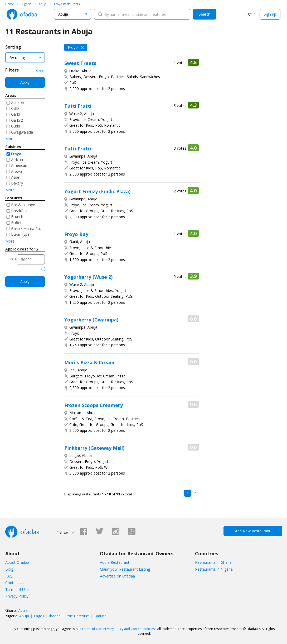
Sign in (250, 14)
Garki (15, 114)
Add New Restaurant (253, 531)
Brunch (17, 217)
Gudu (16, 126)
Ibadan (55, 616)
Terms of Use (17, 589)
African (17, 160)
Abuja (24, 616)
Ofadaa (22, 14)
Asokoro (18, 103)
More (10, 139)
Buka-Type (20, 234)
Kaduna (100, 616)
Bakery (17, 183)
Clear (40, 70)
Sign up (270, 14)
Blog (9, 569)
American (19, 165)
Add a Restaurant (115, 562)
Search (205, 14)
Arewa (16, 171)
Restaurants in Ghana (213, 562)
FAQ (9, 576)
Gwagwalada (22, 132)
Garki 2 (17, 120)
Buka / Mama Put (26, 228)
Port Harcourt (77, 616)
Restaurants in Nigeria (214, 569)
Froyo (16, 154)
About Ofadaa (17, 562)
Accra (23, 610)
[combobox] (72, 14)
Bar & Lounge (23, 205)
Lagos (39, 616)
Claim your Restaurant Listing (125, 569)
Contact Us (15, 583)
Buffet (16, 223)
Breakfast (19, 211)
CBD (15, 108)
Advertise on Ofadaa (117, 576)
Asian (16, 177)
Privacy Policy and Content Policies (129, 629)
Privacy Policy (17, 596)
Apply (25, 82)
